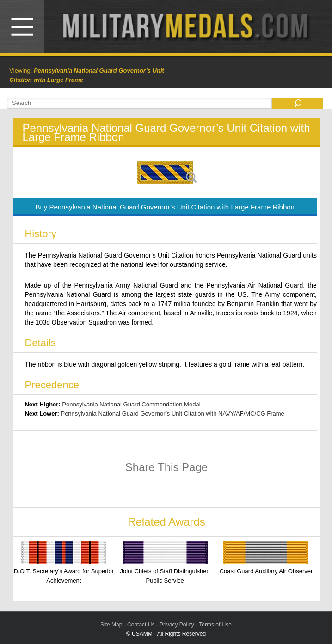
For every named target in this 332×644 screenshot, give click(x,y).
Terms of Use (215, 625)
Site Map (111, 625)
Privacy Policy (177, 625)
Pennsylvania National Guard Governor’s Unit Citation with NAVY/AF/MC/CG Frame (172, 414)
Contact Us (141, 625)
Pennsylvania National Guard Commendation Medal (131, 404)
